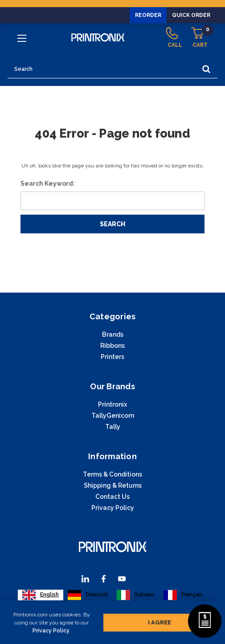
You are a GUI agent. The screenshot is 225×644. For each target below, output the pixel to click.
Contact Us (112, 497)
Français (183, 595)
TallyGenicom (113, 416)
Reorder (148, 15)
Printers (112, 357)
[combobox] (41, 595)
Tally (113, 427)
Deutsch (88, 595)
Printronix (112, 404)
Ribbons (112, 346)
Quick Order (191, 15)
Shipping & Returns (113, 485)
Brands (113, 334)
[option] (88, 595)
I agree (160, 621)
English (41, 595)
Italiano (136, 595)
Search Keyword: (48, 183)
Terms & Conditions (112, 474)
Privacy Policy (51, 629)
